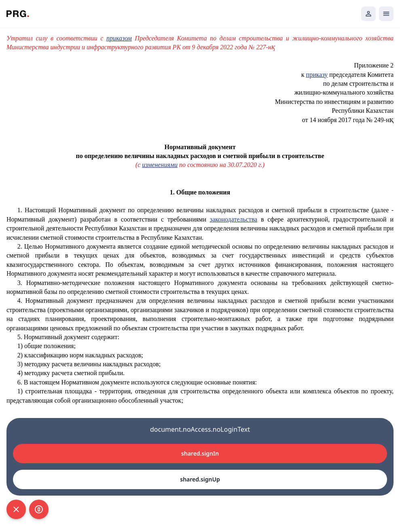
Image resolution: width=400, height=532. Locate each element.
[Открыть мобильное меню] (386, 14)
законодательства (234, 219)
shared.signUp (200, 479)
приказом (119, 38)
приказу (317, 75)
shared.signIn (200, 453)
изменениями (160, 165)
